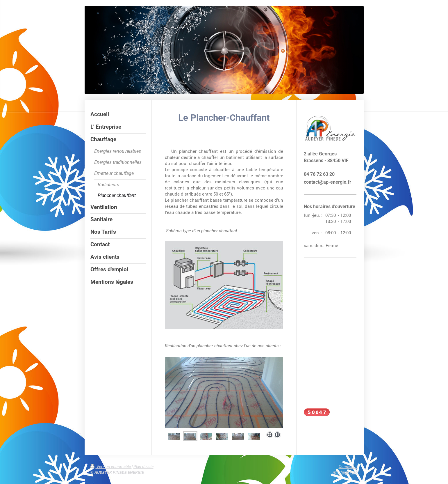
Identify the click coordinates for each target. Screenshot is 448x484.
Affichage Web (345, 472)
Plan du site (143, 467)
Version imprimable (111, 467)
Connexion (348, 467)
